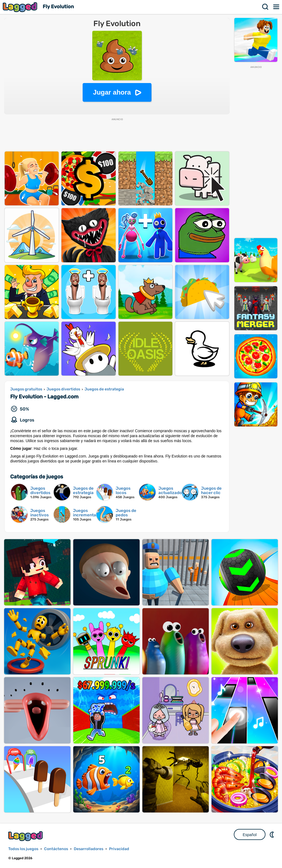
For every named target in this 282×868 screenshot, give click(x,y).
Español (250, 835)
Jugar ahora (112, 92)
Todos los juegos (23, 849)
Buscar (265, 7)
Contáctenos (56, 849)
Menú (276, 7)
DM (272, 834)
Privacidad (119, 849)
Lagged (21, 7)
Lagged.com (26, 836)
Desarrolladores (89, 849)
